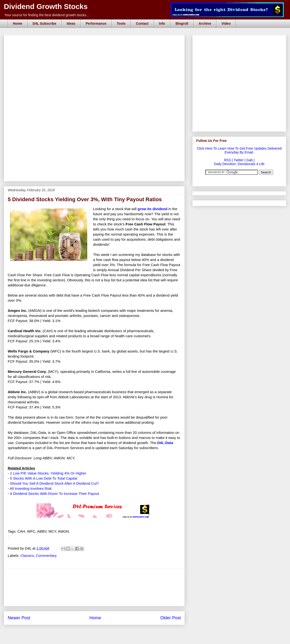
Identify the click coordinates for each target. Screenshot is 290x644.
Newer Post (19, 618)
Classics (27, 556)
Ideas (71, 23)
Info (162, 23)
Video (226, 23)
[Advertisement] (94, 153)
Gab (249, 160)
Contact (142, 23)
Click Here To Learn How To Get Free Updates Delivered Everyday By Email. (239, 150)
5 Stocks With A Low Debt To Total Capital (43, 478)
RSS (228, 160)
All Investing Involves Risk (31, 488)
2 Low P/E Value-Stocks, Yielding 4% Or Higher (48, 473)
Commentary (46, 556)
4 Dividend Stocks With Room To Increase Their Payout (54, 494)
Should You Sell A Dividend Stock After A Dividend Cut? (54, 483)
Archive (205, 23)
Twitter (239, 160)
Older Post (170, 618)
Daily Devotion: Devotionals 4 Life (239, 164)
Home (18, 23)
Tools (121, 23)
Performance (96, 23)
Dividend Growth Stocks (46, 6)
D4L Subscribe (44, 23)
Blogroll (182, 23)
